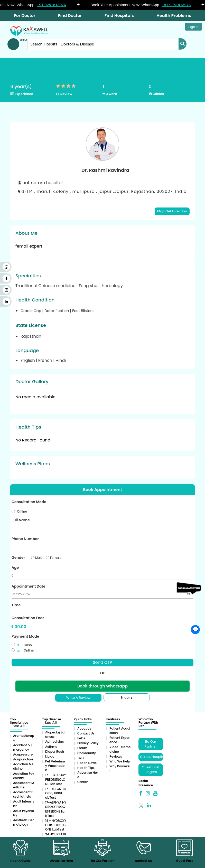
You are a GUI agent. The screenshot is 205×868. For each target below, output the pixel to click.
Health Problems (174, 16)
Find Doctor (70, 16)
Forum (82, 748)
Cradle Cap (31, 311)
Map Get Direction (172, 211)
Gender (18, 558)
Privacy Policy (88, 743)
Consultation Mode (29, 502)
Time (16, 605)
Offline (22, 511)
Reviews (116, 756)
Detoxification (57, 311)
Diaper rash (55, 752)
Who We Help (120, 761)
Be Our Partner (151, 744)
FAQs (81, 738)
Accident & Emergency (23, 747)
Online (25, 650)
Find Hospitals (119, 16)
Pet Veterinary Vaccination (55, 766)
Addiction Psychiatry (24, 776)
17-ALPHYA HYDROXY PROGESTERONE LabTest (56, 809)
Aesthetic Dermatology (23, 822)
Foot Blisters (83, 311)
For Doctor (25, 16)
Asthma (51, 747)
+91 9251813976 (54, 5)
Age (15, 568)
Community (87, 753)
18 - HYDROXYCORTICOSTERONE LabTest (56, 825)
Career (83, 782)
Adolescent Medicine (24, 785)
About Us (84, 728)
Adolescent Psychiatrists (23, 794)
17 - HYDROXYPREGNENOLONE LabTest (56, 779)
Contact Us (86, 733)
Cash (24, 645)
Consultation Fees (28, 618)
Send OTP (102, 662)
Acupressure (23, 754)
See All (19, 726)
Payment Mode (25, 636)
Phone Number (25, 539)
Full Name (21, 520)
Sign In (193, 27)
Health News (87, 763)
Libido (50, 756)
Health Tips (86, 768)
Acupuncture (23, 759)
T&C (81, 758)
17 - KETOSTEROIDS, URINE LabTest (56, 793)
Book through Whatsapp (102, 686)
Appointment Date (28, 586)
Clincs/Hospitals (151, 757)
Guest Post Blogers (151, 770)
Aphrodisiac (55, 742)
